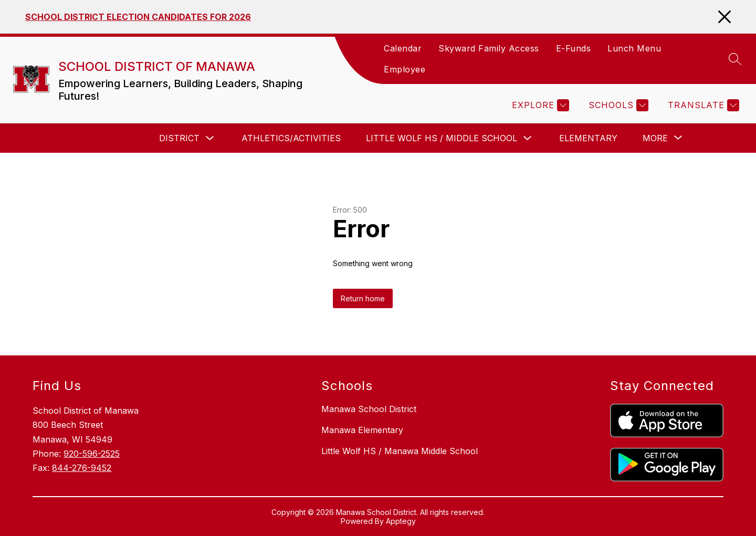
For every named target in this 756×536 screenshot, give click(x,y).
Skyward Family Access (489, 48)
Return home (363, 298)
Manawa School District (369, 409)
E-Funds (574, 48)
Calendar (403, 48)
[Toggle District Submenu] (210, 138)
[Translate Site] (702, 105)
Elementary (588, 138)
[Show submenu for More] (655, 138)
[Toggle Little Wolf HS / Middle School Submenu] (528, 138)
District (179, 138)
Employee (405, 69)
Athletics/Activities (291, 138)
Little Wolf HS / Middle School (442, 138)
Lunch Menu (634, 48)
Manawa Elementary (362, 430)
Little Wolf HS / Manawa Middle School (400, 451)
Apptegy (401, 521)
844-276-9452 (82, 468)
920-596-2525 (92, 454)
